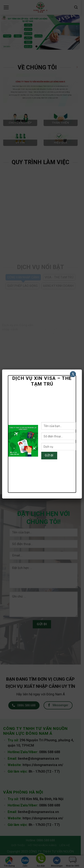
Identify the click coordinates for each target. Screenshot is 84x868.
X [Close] (73, 374)
